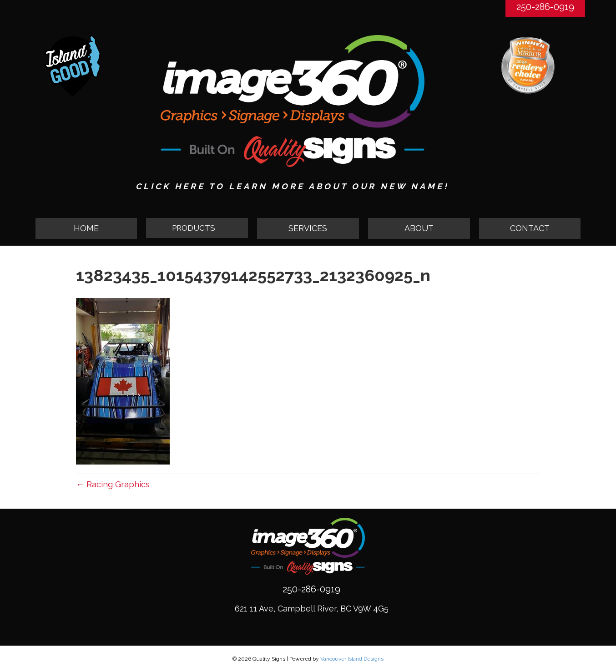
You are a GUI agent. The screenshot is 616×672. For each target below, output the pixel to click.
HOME (86, 228)
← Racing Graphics (113, 484)
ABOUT (419, 228)
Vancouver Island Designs (352, 659)
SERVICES (308, 228)
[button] (197, 228)
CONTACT (530, 228)
